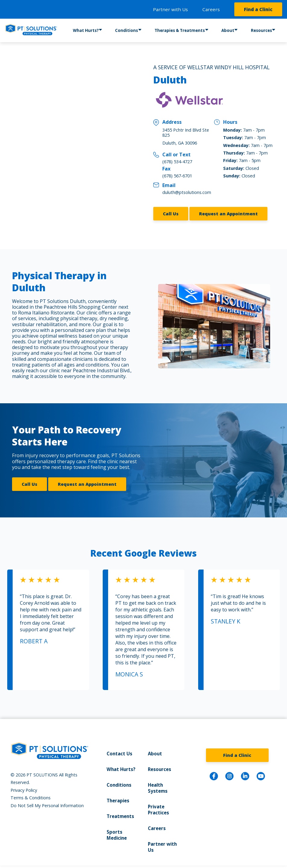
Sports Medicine (116, 829)
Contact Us (119, 749)
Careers (211, 9)
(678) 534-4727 (177, 162)
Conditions (127, 31)
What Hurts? (86, 31)
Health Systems (157, 783)
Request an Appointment (228, 212)
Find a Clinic (258, 9)
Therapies (118, 795)
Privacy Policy (24, 786)
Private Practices (158, 804)
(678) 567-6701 (177, 176)
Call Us (171, 212)
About (226, 31)
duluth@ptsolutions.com (187, 192)
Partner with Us (170, 9)
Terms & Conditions (31, 793)
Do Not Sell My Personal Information (47, 801)
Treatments (120, 811)
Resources (260, 31)
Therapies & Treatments (179, 31)
